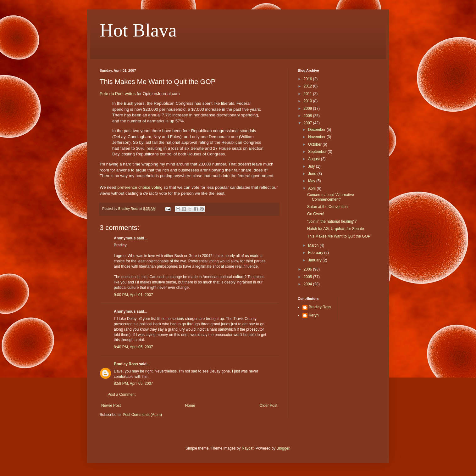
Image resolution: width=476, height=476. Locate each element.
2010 (308, 101)
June (313, 174)
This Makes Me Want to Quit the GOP (339, 236)
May (312, 181)
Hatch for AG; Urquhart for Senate (336, 229)
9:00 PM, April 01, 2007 (133, 295)
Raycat (248, 448)
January (315, 260)
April (312, 188)
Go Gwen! (316, 214)
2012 (308, 86)
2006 (308, 269)
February (316, 253)
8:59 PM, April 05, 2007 (133, 384)
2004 (308, 284)
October (315, 144)
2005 (308, 277)
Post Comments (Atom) (142, 415)
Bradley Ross (126, 364)
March (314, 245)
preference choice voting (140, 187)
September (318, 152)
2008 (308, 116)
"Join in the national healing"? (332, 221)
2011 (308, 94)
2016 (308, 79)
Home (190, 406)
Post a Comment (122, 395)
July (312, 166)
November (317, 137)
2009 (308, 109)
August (315, 159)
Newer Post (111, 406)
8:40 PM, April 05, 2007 (133, 347)
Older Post (268, 406)
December (317, 130)
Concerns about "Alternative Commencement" (331, 197)
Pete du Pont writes (118, 94)
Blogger (283, 448)
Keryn (314, 315)
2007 (308, 123)
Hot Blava (138, 30)
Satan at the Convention (327, 207)
